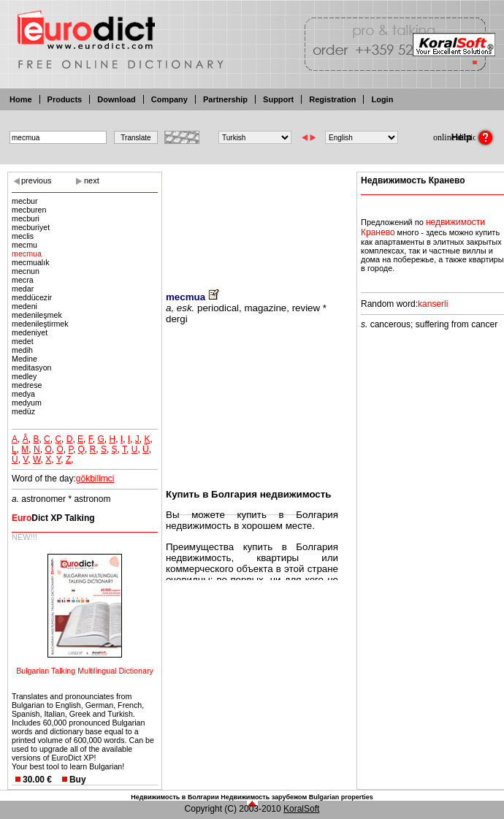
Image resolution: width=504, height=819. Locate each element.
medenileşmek (37, 315)
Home (21, 99)
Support (278, 99)
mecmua (27, 254)
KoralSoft (301, 809)
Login (382, 99)
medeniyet (30, 332)
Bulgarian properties (341, 797)
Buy (78, 780)
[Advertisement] (252, 221)
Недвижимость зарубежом (264, 797)
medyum (27, 403)
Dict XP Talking (53, 518)
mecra (23, 280)
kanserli (433, 304)
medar (23, 289)
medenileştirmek (40, 324)
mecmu (24, 245)
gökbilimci (95, 479)
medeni (24, 306)
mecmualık (31, 262)
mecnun (26, 271)
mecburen (29, 210)
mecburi (26, 218)
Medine (24, 359)
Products (65, 99)
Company (169, 99)
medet (23, 341)
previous (37, 180)
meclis (23, 236)
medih (22, 350)
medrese (27, 385)
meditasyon (32, 367)
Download (117, 99)
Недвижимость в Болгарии (175, 797)
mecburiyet (31, 227)
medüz (23, 411)
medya (23, 394)
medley (24, 376)
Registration (332, 99)
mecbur (25, 201)
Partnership (225, 99)
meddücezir (32, 297)
